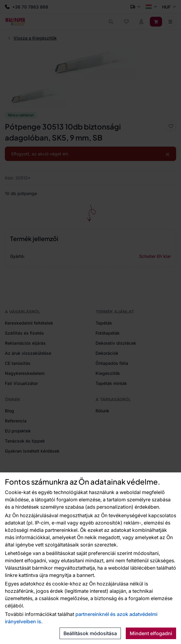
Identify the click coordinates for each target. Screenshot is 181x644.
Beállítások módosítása (90, 633)
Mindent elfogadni (151, 633)
